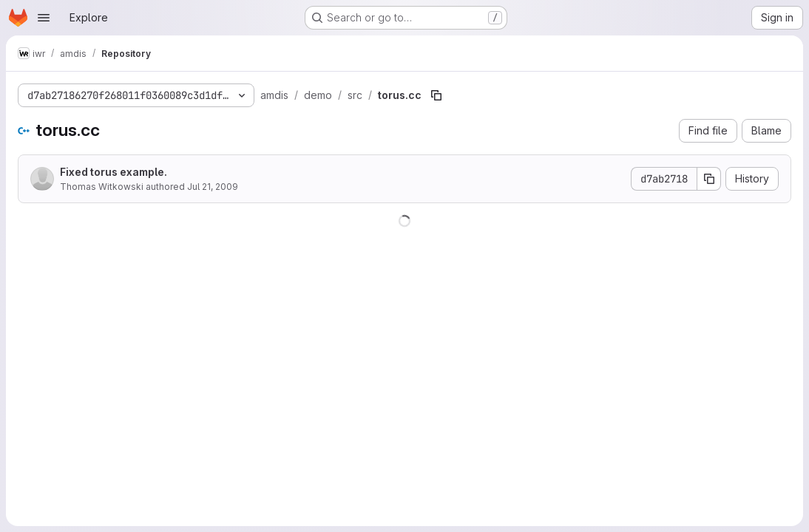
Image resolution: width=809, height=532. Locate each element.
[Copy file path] (436, 95)
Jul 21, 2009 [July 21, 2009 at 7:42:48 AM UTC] (213, 187)
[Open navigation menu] (44, 18)
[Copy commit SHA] (709, 179)
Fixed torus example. (114, 172)
